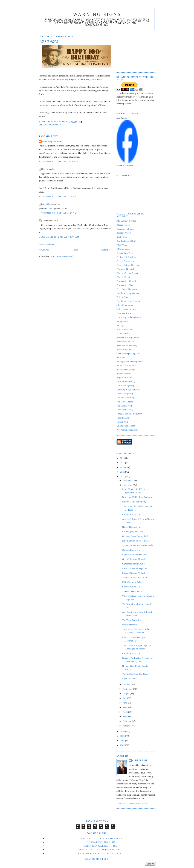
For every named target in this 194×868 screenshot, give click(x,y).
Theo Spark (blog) (125, 410)
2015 (123, 458)
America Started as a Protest (135, 577)
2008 (123, 741)
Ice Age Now (123, 321)
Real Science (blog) (126, 370)
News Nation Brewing (127, 345)
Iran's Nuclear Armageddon (135, 568)
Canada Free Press (125, 253)
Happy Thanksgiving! (132, 527)
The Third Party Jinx (132, 620)
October (127, 684)
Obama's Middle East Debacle (101, 839)
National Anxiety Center (128, 337)
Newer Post (44, 250)
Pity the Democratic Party (134, 502)
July (125, 698)
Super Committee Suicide (134, 554)
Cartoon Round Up (131, 514)
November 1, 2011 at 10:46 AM (59, 161)
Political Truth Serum (126, 365)
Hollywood (54, 125)
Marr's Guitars (123, 333)
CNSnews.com (123, 249)
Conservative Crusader (127, 281)
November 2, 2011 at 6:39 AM (58, 213)
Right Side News (124, 377)
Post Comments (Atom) (62, 256)
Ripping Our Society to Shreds (136, 541)
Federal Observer (124, 297)
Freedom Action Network (128, 301)
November (128, 485)
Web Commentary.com (127, 430)
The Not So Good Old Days (135, 674)
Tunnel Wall (122, 422)
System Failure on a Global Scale (138, 545)
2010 (123, 731)
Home (75, 250)
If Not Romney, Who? (132, 582)
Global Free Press (125, 305)
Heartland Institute (125, 313)
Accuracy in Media (125, 229)
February (127, 721)
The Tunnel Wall (124, 406)
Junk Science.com (125, 329)
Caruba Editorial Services (128, 265)
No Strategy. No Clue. (101, 842)
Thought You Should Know (129, 414)
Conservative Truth (125, 285)
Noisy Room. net (124, 349)
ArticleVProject (124, 233)
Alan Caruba (48, 204)
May (125, 707)
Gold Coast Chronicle (127, 309)
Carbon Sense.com (125, 261)
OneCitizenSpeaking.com (128, 353)
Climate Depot (123, 277)
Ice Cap (120, 325)
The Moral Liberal (125, 402)
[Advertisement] (134, 50)
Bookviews (122, 237)
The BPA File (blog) (126, 398)
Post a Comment (46, 245)
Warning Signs (97, 14)
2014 (123, 463)
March (126, 717)
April (125, 712)
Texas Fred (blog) (125, 394)
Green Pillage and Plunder (134, 559)
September (128, 689)
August (126, 694)
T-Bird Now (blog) (125, 386)
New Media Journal (126, 341)
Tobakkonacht (123, 418)
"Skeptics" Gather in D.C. (100, 846)
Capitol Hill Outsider (126, 257)
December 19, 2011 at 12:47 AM (59, 237)
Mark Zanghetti (49, 141)
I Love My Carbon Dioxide (129, 317)
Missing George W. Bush (134, 573)
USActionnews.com (126, 426)
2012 (123, 472)
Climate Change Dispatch (128, 273)
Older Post (106, 250)
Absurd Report (123, 225)
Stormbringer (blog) (126, 382)
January (127, 726)
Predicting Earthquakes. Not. (101, 850)
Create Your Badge (125, 165)
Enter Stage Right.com (127, 289)
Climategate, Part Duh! (133, 532)
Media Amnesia (129, 625)
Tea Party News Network (128, 390)
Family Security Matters (128, 293)
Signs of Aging (129, 679)
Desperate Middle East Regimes (137, 497)
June (125, 703)
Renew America (124, 374)
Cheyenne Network (125, 269)
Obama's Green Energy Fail (135, 536)
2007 (123, 745)
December (128, 480)
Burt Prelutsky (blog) (126, 241)
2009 (123, 736)
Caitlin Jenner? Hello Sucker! (101, 853)
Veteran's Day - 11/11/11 (134, 591)
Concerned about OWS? (133, 564)
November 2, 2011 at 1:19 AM (58, 196)
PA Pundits (122, 358)
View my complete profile (132, 803)
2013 (123, 467)
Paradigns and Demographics (130, 361)
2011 (123, 476)
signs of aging (84, 229)
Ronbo (45, 169)
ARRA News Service (126, 221)
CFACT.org (122, 245)
